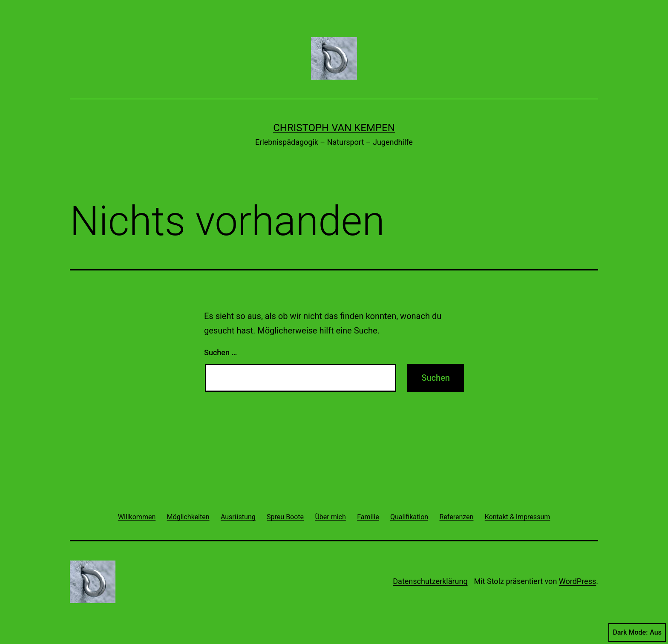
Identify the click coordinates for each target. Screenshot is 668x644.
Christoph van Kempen (334, 128)
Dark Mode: (637, 632)
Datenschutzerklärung (430, 581)
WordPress (577, 581)
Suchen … (220, 352)
